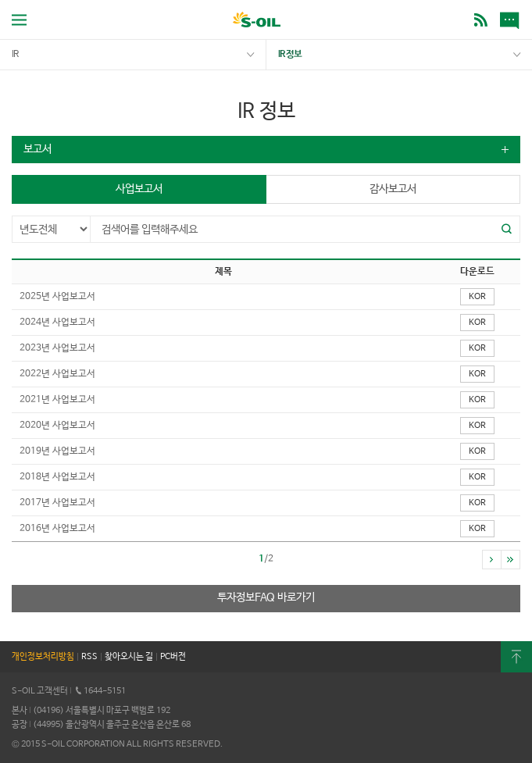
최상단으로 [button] (516, 657)
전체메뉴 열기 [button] (19, 20)
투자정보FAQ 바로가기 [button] (266, 597)
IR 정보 (290, 55)
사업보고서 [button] (139, 189)
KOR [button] (477, 297)
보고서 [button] (37, 149)
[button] (507, 229)
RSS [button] (89, 657)
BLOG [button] (481, 20)
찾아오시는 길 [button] (129, 657)
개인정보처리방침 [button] (43, 657)
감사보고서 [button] (393, 189)
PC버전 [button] (173, 657)
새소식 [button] (512, 20)
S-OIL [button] (257, 21)
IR (15, 55)
